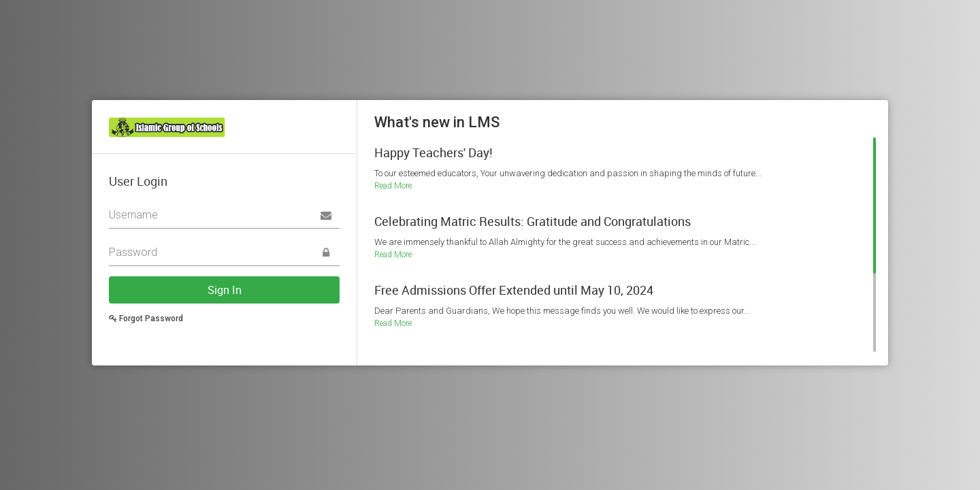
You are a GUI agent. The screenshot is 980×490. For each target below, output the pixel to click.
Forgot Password (146, 318)
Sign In (225, 290)
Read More (393, 186)
